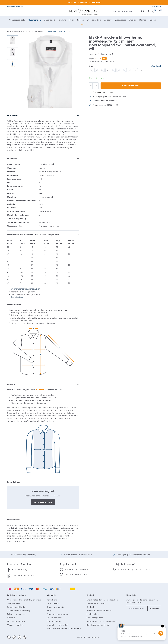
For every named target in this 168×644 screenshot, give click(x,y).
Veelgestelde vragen (96, 603)
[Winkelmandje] (158, 12)
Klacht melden (93, 614)
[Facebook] (9, 637)
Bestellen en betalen (16, 595)
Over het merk (14, 520)
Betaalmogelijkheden (17, 607)
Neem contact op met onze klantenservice (136, 569)
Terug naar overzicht (16, 31)
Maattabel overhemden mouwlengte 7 (64, 628)
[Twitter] (14, 637)
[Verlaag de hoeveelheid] (91, 86)
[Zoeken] (143, 11)
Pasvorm (11, 384)
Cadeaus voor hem (16, 625)
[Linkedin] (19, 637)
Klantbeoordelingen (16, 621)
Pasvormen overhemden (23, 575)
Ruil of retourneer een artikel (77, 569)
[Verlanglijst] (152, 12)
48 (141, 70)
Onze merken (53, 603)
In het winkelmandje (131, 86)
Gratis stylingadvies (95, 618)
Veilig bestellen (14, 603)
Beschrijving (13, 115)
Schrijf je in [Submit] (154, 608)
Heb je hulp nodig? (124, 564)
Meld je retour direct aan (76, 574)
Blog (49, 611)
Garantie (11, 618)
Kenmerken (12, 158)
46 (135, 70)
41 (108, 70)
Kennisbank (52, 600)
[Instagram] (25, 637)
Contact (90, 595)
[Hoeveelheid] (94, 86)
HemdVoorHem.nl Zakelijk (98, 625)
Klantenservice (155, 6)
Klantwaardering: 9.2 (15, 6)
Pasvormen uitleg (19, 569)
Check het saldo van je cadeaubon (102, 600)
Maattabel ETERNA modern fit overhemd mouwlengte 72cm (33, 235)
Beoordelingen (14, 482)
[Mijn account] (147, 12)
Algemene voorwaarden (58, 614)
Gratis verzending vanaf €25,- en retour (24, 600)
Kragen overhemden (56, 607)
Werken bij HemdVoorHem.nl (99, 611)
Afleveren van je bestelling (19, 611)
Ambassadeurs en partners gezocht (102, 621)
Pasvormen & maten (19, 564)
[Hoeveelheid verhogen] (97, 86)
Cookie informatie (55, 618)
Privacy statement (55, 621)
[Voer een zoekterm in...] (127, 11)
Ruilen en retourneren (17, 614)
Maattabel (156, 66)
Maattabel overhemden (57, 625)
